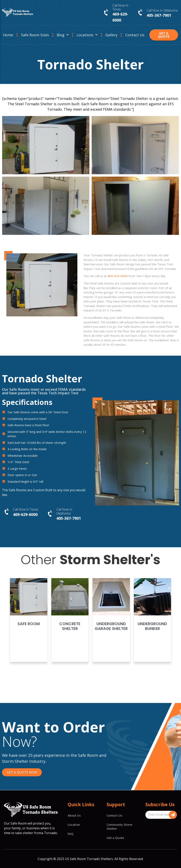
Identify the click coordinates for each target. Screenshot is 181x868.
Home (8, 35)
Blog (63, 35)
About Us (74, 815)
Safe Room (29, 624)
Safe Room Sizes (35, 35)
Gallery (111, 35)
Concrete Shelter (70, 626)
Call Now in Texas (120, 7)
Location (74, 825)
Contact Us (135, 35)
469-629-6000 (118, 276)
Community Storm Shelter (120, 827)
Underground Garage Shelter (111, 626)
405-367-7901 (159, 15)
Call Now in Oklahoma (162, 10)
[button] (164, 35)
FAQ (71, 834)
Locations (87, 35)
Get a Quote (115, 838)
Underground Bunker (152, 626)
